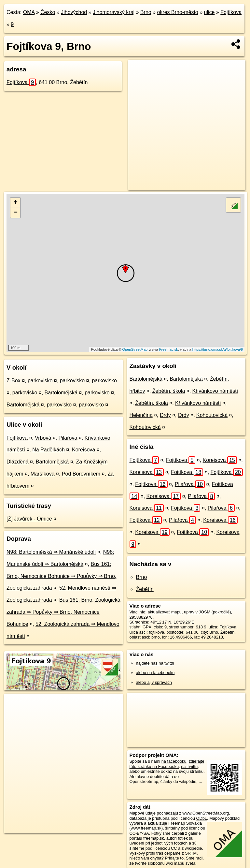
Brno (146, 12)
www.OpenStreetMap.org (206, 813)
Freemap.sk (169, 349)
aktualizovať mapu (165, 612)
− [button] (15, 213)
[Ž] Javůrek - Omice (29, 519)
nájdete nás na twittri (155, 663)
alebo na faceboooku (155, 673)
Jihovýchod (74, 12)
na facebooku (174, 761)
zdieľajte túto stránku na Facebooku (167, 764)
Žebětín (145, 589)
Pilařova (68, 438)
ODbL (201, 818)
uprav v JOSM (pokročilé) (207, 612)
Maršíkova (43, 474)
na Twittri (189, 766)
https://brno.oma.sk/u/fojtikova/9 (218, 349)
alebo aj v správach (154, 682)
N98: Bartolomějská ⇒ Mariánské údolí (51, 552)
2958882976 (141, 617)
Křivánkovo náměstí (215, 391)
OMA (29, 12)
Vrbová (43, 438)
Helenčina (141, 415)
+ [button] (15, 203)
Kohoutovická (212, 415)
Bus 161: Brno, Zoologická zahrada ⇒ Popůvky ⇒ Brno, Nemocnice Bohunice (63, 612)
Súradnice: (139, 622)
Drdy (165, 415)
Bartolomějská (61, 393)
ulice (209, 12)
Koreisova (83, 450)
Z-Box (14, 381)
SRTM (191, 853)
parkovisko (40, 381)
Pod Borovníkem (81, 474)
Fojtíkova (231, 12)
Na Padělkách (49, 450)
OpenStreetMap (135, 349)
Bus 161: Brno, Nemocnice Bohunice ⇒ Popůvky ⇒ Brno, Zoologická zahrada (61, 576)
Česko (48, 12)
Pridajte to (174, 858)
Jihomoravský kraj (114, 12)
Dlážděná (18, 462)
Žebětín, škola (169, 391)
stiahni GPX (141, 627)
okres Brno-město (177, 12)
